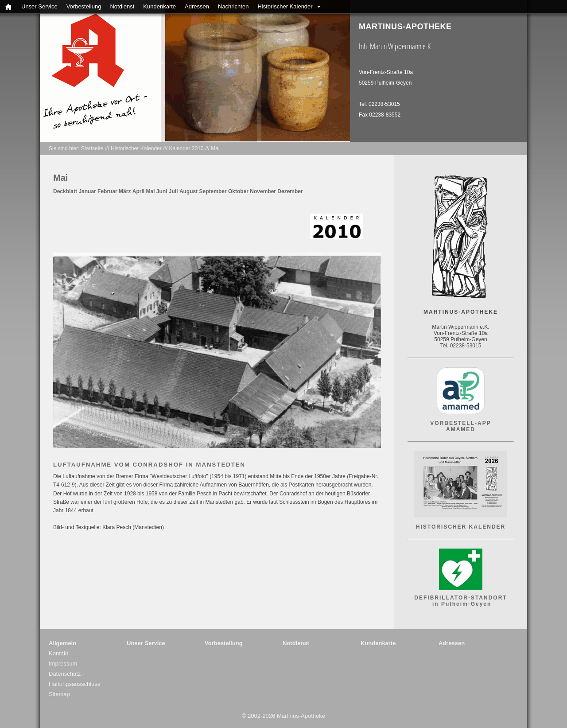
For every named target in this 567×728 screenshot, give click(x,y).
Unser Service (39, 6)
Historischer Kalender (285, 6)
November (263, 191)
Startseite (92, 148)
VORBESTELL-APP (460, 423)
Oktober (238, 191)
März (125, 191)
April (138, 191)
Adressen (197, 6)
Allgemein (62, 643)
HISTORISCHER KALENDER (461, 527)
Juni (162, 191)
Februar (107, 191)
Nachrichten (233, 6)
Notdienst (122, 6)
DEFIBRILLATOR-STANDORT (460, 598)
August (188, 191)
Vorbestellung (84, 6)
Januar (87, 191)
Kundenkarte (159, 6)
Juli (173, 191)
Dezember (290, 191)
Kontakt (58, 653)
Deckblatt (65, 191)
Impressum (63, 664)
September (213, 191)
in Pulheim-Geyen (461, 604)
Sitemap (59, 694)
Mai (215, 148)
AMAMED (461, 429)
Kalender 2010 (186, 148)
